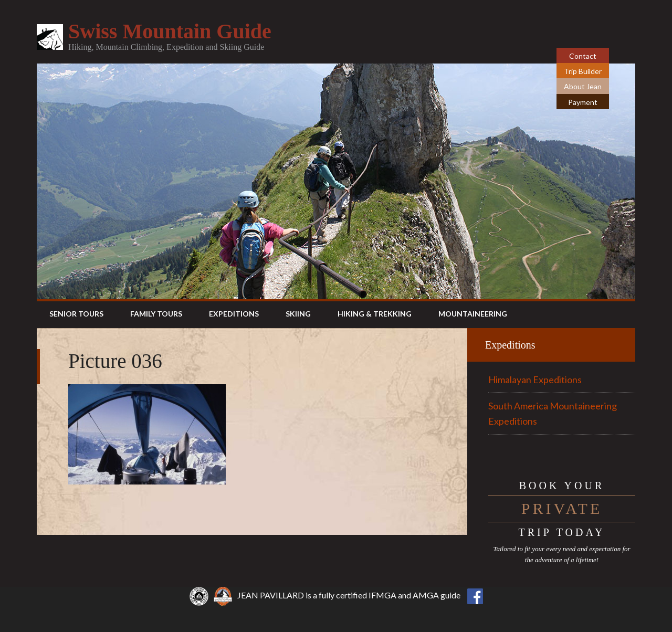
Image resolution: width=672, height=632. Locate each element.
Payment (583, 102)
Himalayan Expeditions (535, 380)
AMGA (426, 595)
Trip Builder (583, 71)
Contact (583, 56)
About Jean (583, 86)
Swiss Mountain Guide (170, 31)
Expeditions (510, 345)
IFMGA (382, 595)
